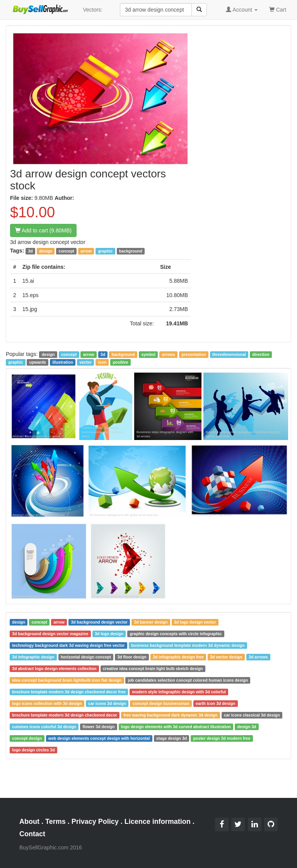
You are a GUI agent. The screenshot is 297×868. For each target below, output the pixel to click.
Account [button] (242, 10)
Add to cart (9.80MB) (43, 230)
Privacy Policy (95, 822)
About (29, 822)
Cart (278, 9)
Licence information (158, 822)
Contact (32, 834)
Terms (55, 822)
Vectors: (93, 10)
